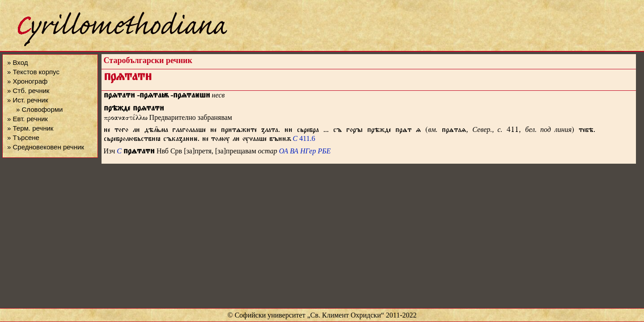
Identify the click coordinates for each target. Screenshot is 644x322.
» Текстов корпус (33, 72)
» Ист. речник (28, 100)
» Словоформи (39, 109)
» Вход (17, 62)
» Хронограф (27, 81)
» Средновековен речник (46, 147)
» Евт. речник (28, 119)
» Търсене (23, 138)
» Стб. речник (28, 91)
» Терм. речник (30, 128)
